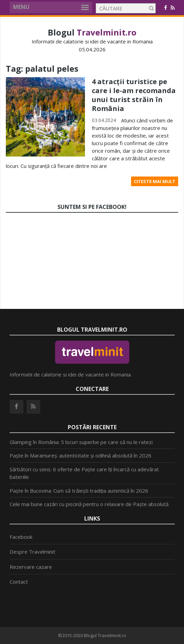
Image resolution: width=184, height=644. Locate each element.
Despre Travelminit (33, 552)
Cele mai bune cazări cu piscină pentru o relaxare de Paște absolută (89, 504)
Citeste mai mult (155, 181)
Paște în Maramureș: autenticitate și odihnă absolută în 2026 (80, 455)
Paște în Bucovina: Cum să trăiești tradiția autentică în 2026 (79, 491)
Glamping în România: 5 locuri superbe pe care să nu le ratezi (81, 442)
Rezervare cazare (31, 567)
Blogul (92, 32)
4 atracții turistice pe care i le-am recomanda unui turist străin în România (134, 95)
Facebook (21, 537)
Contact (19, 582)
